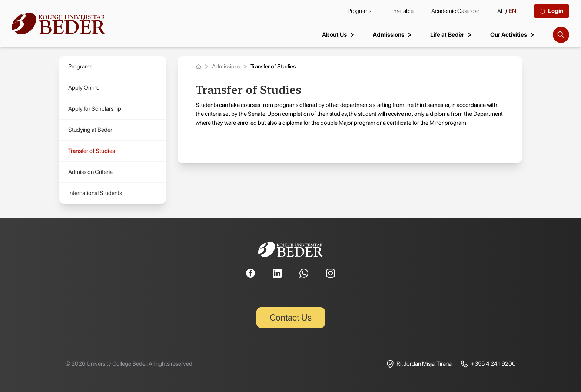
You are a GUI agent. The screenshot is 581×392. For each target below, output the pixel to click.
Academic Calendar (455, 11)
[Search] (561, 35)
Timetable (401, 11)
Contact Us (291, 317)
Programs (359, 11)
